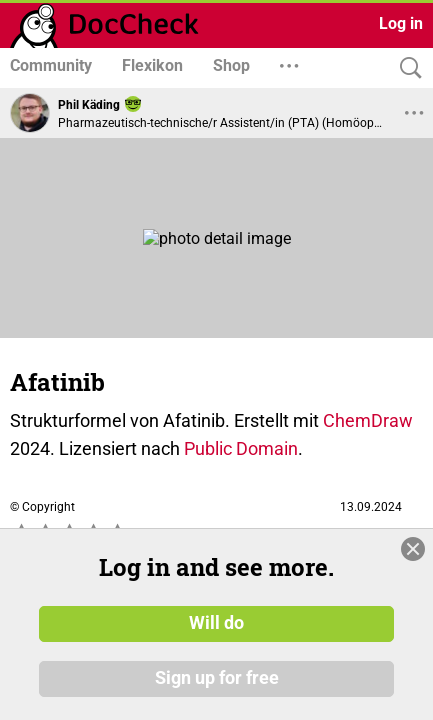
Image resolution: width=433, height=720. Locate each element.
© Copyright (42, 507)
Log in (401, 23)
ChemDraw (368, 420)
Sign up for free (217, 679)
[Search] (406, 68)
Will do (216, 623)
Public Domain (241, 448)
